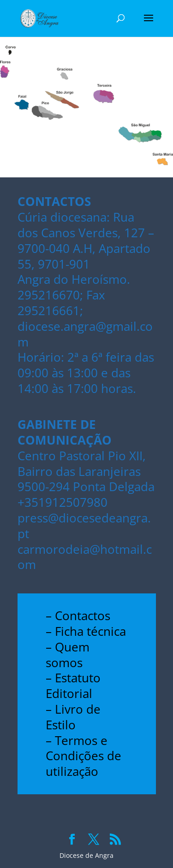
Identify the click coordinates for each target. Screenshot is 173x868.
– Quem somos (68, 655)
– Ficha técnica (86, 631)
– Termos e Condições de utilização (84, 756)
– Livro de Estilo (73, 717)
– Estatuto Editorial (73, 686)
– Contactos (78, 616)
